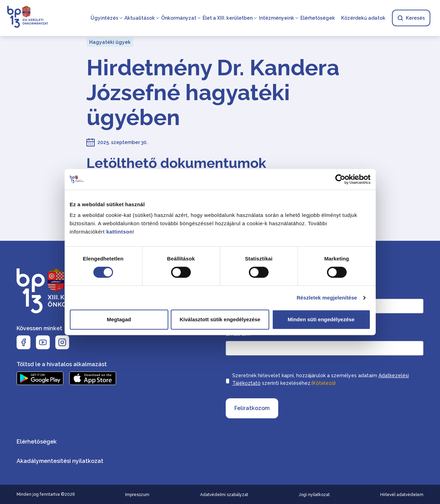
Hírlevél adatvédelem (402, 495)
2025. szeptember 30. (123, 142)
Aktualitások (140, 18)
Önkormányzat (179, 18)
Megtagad (119, 319)
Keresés (411, 18)
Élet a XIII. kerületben (228, 18)
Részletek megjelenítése (327, 298)
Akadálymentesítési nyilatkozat (60, 461)
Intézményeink (277, 18)
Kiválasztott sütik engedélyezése (220, 319)
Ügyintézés (104, 18)
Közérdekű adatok (363, 18)
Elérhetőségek (318, 18)
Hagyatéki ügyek (110, 42)
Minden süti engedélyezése (321, 319)
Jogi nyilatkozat (314, 495)
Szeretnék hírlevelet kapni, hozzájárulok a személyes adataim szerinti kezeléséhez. (321, 380)
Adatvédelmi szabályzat (224, 495)
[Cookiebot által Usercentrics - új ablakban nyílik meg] (340, 179)
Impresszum (137, 495)
